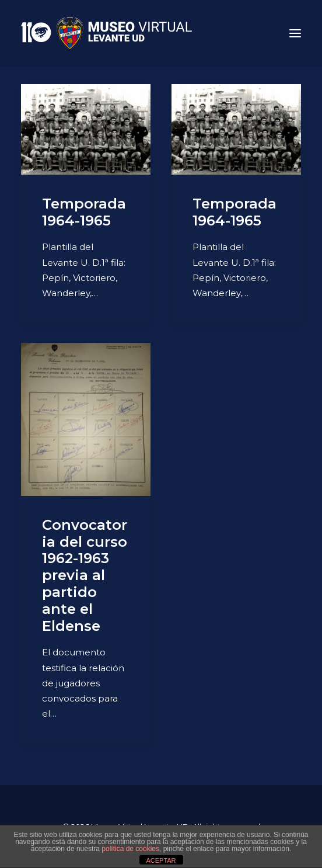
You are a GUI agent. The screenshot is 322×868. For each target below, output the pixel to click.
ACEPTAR (161, 860)
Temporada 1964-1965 (84, 212)
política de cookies (130, 849)
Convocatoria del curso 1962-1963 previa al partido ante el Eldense (85, 575)
